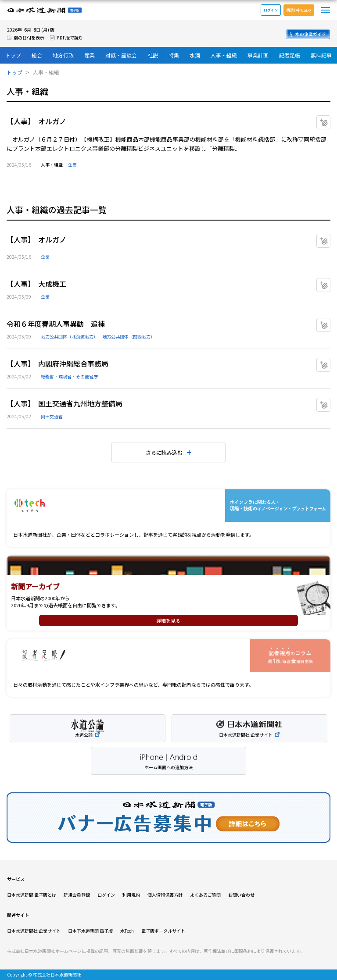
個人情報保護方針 (165, 895)
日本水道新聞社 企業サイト (34, 931)
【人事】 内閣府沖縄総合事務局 (57, 363)
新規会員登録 (77, 895)
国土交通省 (52, 416)
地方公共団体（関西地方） (129, 337)
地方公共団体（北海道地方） (69, 337)
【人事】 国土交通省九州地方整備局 (65, 403)
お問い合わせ (241, 895)
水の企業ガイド (311, 34)
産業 (90, 55)
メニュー (326, 10)
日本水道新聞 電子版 (44, 10)
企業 (72, 165)
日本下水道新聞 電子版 (90, 931)
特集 (174, 55)
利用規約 (131, 895)
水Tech (127, 931)
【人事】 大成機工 (36, 284)
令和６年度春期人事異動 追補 (56, 324)
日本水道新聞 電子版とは (32, 895)
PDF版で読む (70, 37)
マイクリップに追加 (330, 119)
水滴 (195, 55)
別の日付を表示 (29, 37)
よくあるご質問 (205, 895)
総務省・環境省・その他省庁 (69, 376)
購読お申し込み (299, 10)
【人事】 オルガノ (36, 121)
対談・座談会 (121, 55)
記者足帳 (290, 55)
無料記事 (321, 55)
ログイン (271, 10)
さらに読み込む (164, 452)
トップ (13, 55)
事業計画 (258, 55)
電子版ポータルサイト (163, 931)
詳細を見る (168, 620)
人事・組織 (224, 55)
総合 (37, 55)
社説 (153, 55)
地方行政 (63, 55)
